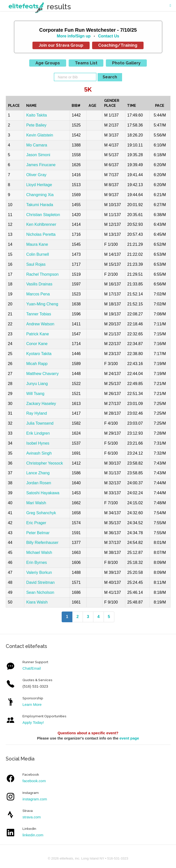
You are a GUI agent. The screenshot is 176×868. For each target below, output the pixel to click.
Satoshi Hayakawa (43, 493)
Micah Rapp (37, 364)
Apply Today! (33, 722)
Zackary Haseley (41, 404)
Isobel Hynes (38, 443)
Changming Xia (40, 195)
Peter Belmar (38, 533)
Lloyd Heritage (39, 185)
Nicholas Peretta (41, 234)
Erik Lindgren (38, 433)
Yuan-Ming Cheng (42, 304)
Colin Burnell (38, 254)
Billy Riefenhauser (42, 543)
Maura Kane (37, 244)
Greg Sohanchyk (41, 513)
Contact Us (109, 36)
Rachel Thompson (42, 274)
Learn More (32, 704)
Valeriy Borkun (39, 572)
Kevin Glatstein (40, 135)
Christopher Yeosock (45, 463)
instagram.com (35, 799)
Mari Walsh (36, 503)
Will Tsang (35, 394)
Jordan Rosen (39, 483)
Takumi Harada (40, 205)
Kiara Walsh (37, 602)
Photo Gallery (126, 63)
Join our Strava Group (61, 45)
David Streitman (40, 582)
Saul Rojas (36, 264)
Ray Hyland (37, 413)
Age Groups (48, 63)
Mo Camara (37, 145)
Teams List (86, 63)
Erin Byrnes (37, 562)
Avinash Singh (39, 453)
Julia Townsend (40, 423)
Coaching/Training (118, 45)
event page (129, 738)
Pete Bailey (36, 125)
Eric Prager (36, 523)
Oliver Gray (36, 175)
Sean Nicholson (40, 592)
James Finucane (41, 165)
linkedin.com (33, 835)
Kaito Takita (36, 115)
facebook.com (34, 781)
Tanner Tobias (39, 314)
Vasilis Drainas (39, 284)
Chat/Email (32, 668)
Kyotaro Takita (39, 354)
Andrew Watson (40, 324)
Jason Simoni (38, 155)
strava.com (32, 817)
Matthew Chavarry (42, 374)
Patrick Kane (38, 334)
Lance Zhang (38, 473)
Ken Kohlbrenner (41, 224)
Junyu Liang (37, 384)
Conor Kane (37, 344)
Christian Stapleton (43, 215)
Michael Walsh (39, 553)
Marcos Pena (38, 294)
